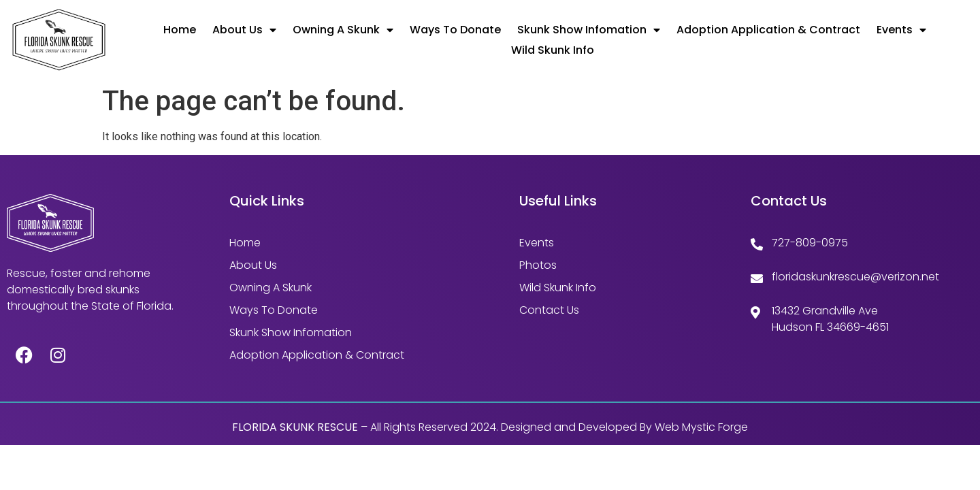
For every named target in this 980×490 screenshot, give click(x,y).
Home (180, 30)
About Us (244, 30)
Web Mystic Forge (701, 427)
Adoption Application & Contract (768, 30)
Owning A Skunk (343, 30)
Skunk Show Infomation (589, 30)
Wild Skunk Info (553, 50)
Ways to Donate (455, 30)
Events (901, 30)
